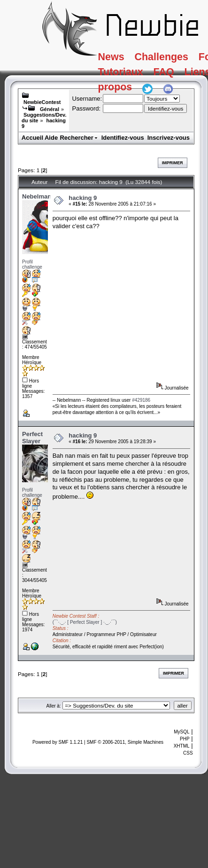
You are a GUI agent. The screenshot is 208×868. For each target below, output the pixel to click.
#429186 (141, 400)
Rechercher (79, 138)
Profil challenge (32, 264)
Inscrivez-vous (169, 138)
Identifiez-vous (123, 138)
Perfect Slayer (32, 438)
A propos (131, 96)
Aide (51, 138)
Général (50, 109)
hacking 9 (83, 198)
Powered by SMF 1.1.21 (58, 742)
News (120, 58)
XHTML (182, 746)
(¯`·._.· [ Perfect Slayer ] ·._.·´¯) (85, 622)
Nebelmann (39, 196)
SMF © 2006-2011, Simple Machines (125, 742)
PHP (185, 739)
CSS (188, 753)
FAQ (185, 77)
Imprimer (173, 163)
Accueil (32, 138)
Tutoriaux (132, 77)
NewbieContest (42, 102)
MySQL (181, 732)
